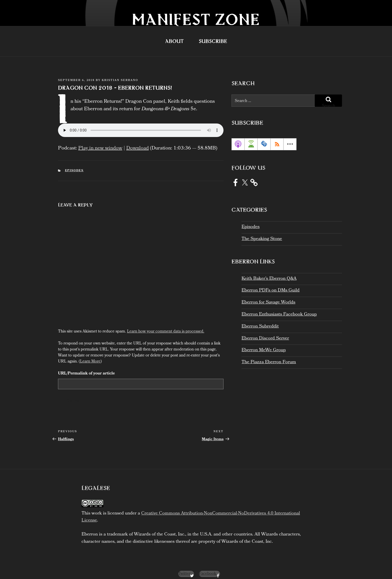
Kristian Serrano (120, 80)
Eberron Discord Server (265, 339)
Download (137, 143)
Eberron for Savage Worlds (268, 303)
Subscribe (213, 41)
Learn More (90, 356)
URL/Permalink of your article (86, 368)
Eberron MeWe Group (264, 350)
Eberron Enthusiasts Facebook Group (279, 315)
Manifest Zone (196, 19)
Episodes (74, 165)
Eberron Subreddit (260, 327)
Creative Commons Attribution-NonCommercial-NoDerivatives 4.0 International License (191, 512)
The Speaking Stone (262, 239)
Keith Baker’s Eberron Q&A (269, 279)
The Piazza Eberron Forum (269, 362)
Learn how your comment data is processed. (166, 326)
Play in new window (100, 143)
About (174, 41)
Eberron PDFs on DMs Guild (270, 291)
